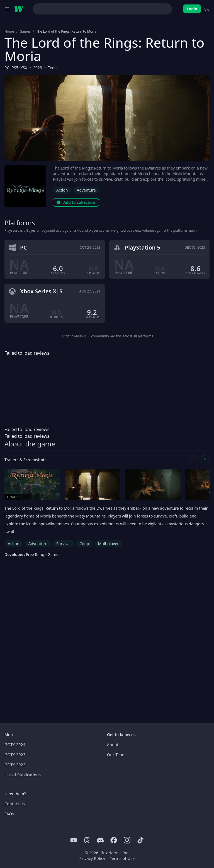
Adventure (86, 190)
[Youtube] (74, 840)
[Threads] (87, 840)
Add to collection (76, 202)
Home (9, 32)
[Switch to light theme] (207, 9)
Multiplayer (109, 544)
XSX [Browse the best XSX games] (24, 68)
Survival (63, 544)
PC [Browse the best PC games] (7, 68)
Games (25, 32)
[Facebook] (114, 840)
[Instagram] (127, 840)
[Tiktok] (140, 840)
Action (62, 190)
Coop (84, 544)
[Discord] (100, 840)
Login (192, 9)
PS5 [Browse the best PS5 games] (15, 68)
